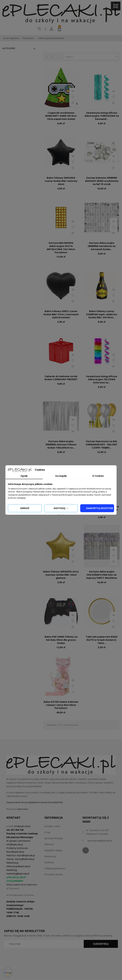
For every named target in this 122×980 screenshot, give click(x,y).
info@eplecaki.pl (22, 826)
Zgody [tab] (24, 476)
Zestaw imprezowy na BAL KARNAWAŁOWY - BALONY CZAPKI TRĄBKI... (102, 444)
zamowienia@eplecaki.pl (100, 841)
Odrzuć (25, 508)
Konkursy (49, 862)
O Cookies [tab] (98, 476)
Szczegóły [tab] (61, 476)
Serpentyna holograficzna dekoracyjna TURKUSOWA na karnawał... (102, 116)
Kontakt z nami (52, 826)
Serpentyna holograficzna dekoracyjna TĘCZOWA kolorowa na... (102, 379)
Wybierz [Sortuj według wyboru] (92, 57)
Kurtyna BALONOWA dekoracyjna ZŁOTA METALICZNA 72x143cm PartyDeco (61, 247)
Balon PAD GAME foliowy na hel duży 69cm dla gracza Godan (61, 640)
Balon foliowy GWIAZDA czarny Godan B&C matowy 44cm (61, 181)
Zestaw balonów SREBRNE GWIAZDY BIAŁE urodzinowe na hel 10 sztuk (102, 181)
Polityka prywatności (55, 868)
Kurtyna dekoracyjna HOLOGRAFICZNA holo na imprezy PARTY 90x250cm (102, 575)
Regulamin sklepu (53, 850)
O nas (47, 832)
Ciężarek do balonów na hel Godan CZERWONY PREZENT (61, 378)
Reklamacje (50, 856)
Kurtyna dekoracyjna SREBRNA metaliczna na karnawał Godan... (102, 246)
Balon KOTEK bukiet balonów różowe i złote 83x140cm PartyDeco (61, 705)
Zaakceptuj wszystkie (100, 508)
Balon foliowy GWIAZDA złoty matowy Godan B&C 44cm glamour (61, 575)
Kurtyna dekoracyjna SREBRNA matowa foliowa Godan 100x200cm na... (61, 444)
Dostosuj (61, 508)
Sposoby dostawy (53, 838)
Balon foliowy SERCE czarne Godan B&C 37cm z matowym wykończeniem (61, 314)
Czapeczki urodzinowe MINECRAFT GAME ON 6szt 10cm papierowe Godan (61, 116)
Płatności (49, 844)
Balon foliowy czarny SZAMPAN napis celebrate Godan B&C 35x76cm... (102, 314)
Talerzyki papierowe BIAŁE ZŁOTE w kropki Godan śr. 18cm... (102, 640)
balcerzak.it (23, 809)
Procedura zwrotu (54, 874)
